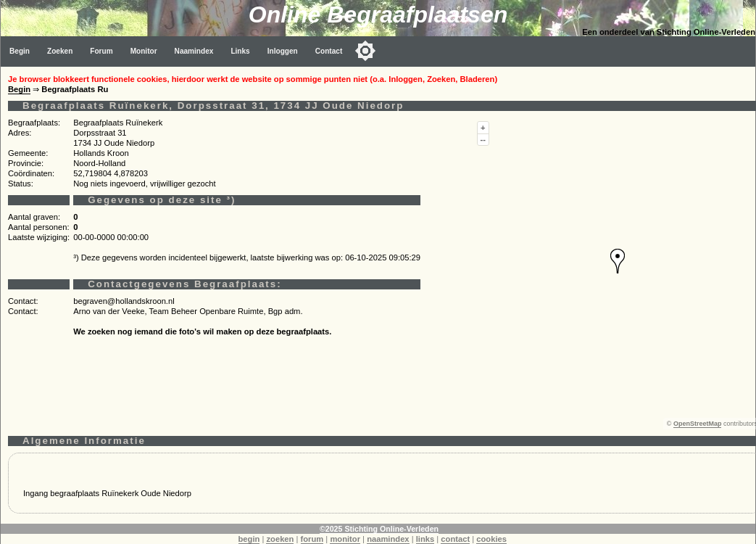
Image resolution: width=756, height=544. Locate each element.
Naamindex (194, 51)
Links (240, 51)
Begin (20, 51)
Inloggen (283, 51)
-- (483, 139)
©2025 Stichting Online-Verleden (379, 529)
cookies (491, 539)
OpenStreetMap (698, 424)
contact (455, 539)
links (425, 539)
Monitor (144, 51)
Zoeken (60, 51)
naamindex (388, 539)
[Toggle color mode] (365, 51)
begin (249, 539)
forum (312, 539)
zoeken (280, 539)
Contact (329, 51)
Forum (101, 51)
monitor (345, 539)
